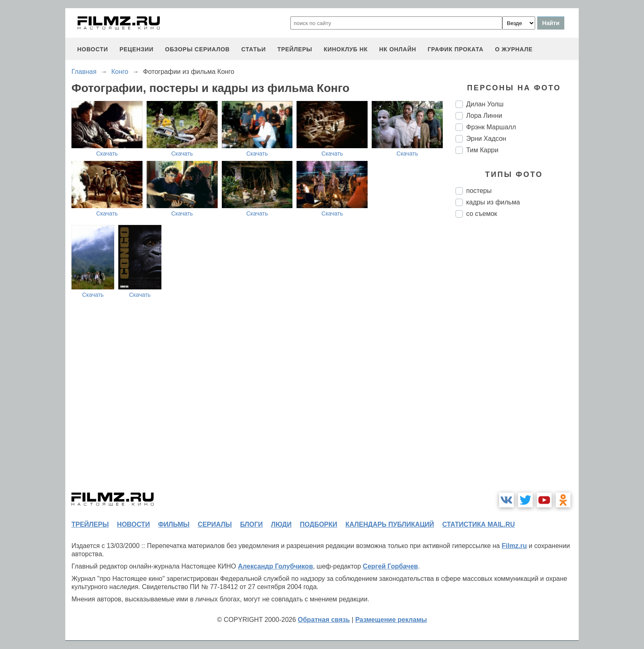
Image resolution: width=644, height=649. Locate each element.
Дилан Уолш (485, 104)
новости (93, 49)
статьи (253, 49)
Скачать (107, 154)
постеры (479, 191)
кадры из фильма (493, 202)
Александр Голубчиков (275, 566)
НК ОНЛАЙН (398, 49)
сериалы (215, 524)
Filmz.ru (514, 546)
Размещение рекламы (391, 620)
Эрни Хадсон (486, 139)
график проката (455, 49)
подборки (319, 524)
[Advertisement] (517, 361)
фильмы (174, 524)
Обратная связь (324, 620)
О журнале (514, 49)
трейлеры (295, 49)
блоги (251, 524)
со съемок (482, 214)
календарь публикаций (390, 524)
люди (281, 524)
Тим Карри (482, 150)
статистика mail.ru (479, 524)
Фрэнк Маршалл (491, 127)
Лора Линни (484, 116)
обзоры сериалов (198, 49)
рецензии (137, 49)
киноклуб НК (346, 49)
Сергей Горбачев (390, 566)
